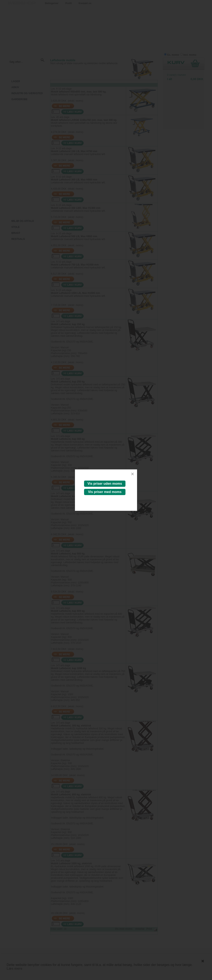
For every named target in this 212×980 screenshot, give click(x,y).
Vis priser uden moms (105, 484)
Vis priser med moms (105, 492)
